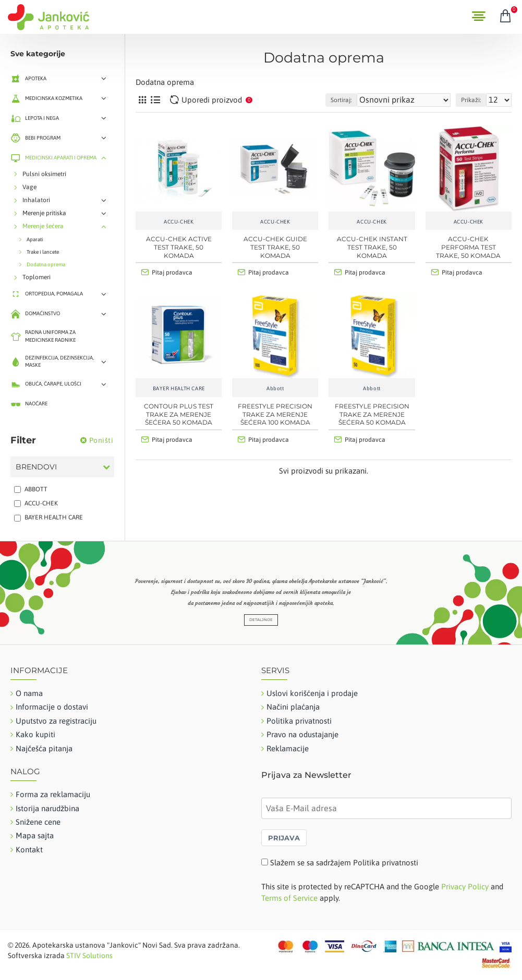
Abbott (275, 388)
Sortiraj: (341, 100)
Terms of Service (289, 898)
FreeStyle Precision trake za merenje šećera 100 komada (275, 414)
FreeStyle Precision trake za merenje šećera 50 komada (372, 414)
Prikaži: (471, 100)
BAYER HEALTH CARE (179, 388)
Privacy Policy (465, 886)
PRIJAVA (284, 838)
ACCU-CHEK (179, 222)
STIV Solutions (89, 956)
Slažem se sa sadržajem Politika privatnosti (344, 863)
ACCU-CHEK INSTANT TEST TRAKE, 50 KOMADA (372, 247)
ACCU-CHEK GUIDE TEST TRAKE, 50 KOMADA (275, 247)
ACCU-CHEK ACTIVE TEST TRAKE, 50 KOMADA (179, 247)
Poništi (101, 440)
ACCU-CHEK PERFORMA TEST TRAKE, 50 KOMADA (468, 247)
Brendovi (36, 467)
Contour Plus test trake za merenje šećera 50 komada (179, 414)
